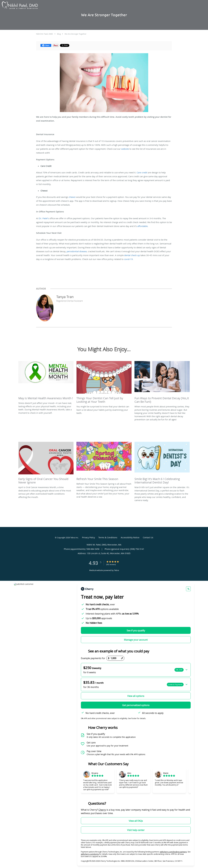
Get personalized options (136, 705)
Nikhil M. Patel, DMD (44, 34)
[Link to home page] (19, 5)
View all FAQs (136, 821)
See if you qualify (136, 631)
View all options (136, 696)
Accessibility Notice (130, 537)
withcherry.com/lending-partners (173, 852)
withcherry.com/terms (90, 854)
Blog (59, 34)
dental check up (132, 255)
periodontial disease (77, 251)
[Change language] (188, 589)
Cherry (102, 810)
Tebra (116, 570)
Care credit (142, 172)
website (125, 149)
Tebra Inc (74, 538)
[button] (136, 670)
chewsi (72, 197)
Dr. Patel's (44, 218)
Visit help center (136, 830)
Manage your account (136, 640)
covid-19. (129, 259)
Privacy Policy (88, 537)
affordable (142, 226)
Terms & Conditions (108, 537)
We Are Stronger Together (75, 34)
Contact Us (148, 537)
